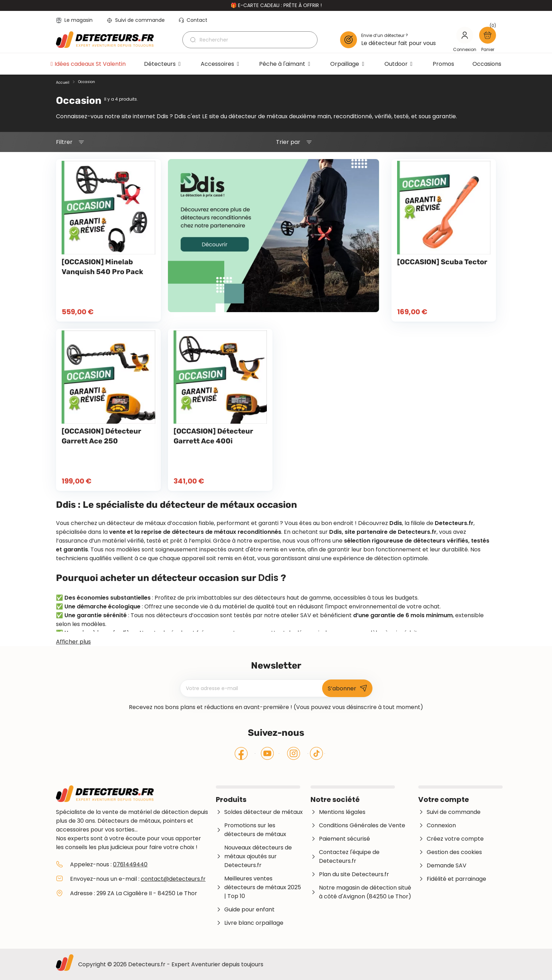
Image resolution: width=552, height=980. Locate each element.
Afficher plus (73, 642)
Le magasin (74, 20)
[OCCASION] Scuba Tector (442, 262)
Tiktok (316, 753)
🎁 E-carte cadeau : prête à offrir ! (276, 5)
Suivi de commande (136, 20)
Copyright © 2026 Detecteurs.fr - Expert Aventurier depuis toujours (171, 964)
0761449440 (130, 864)
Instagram (294, 753)
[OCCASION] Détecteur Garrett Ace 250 (101, 436)
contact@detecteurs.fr (173, 879)
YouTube (267, 753)
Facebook (241, 753)
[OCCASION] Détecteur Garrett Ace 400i (213, 436)
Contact (193, 20)
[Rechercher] (250, 40)
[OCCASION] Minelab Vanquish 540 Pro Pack (102, 267)
